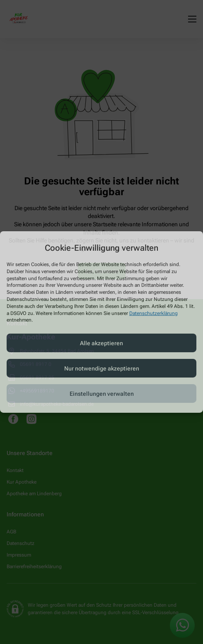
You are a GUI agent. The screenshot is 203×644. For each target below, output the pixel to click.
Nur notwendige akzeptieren (102, 368)
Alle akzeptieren (101, 343)
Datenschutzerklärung (153, 313)
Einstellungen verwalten (102, 394)
